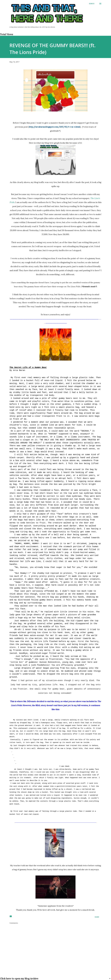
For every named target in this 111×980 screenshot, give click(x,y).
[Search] (92, 4)
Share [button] (97, 917)
